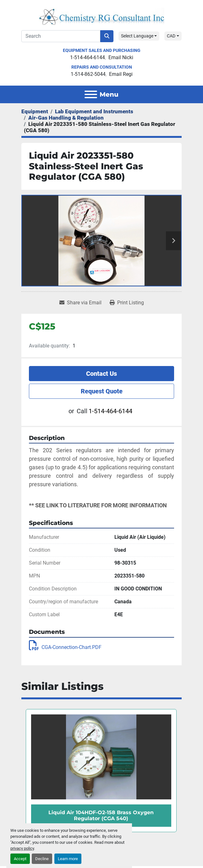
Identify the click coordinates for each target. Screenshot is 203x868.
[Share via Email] (80, 303)
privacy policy (22, 848)
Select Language (137, 36)
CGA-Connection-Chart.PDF (65, 647)
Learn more (68, 859)
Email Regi (121, 74)
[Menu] (91, 94)
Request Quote (102, 391)
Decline (42, 859)
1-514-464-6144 (88, 57)
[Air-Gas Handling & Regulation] (66, 118)
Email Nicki (121, 57)
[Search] (61, 36)
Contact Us (101, 374)
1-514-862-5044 (88, 74)
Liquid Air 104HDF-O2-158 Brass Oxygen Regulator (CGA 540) (101, 815)
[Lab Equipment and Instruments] (94, 111)
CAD (171, 36)
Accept (20, 859)
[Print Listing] (127, 303)
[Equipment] (35, 111)
